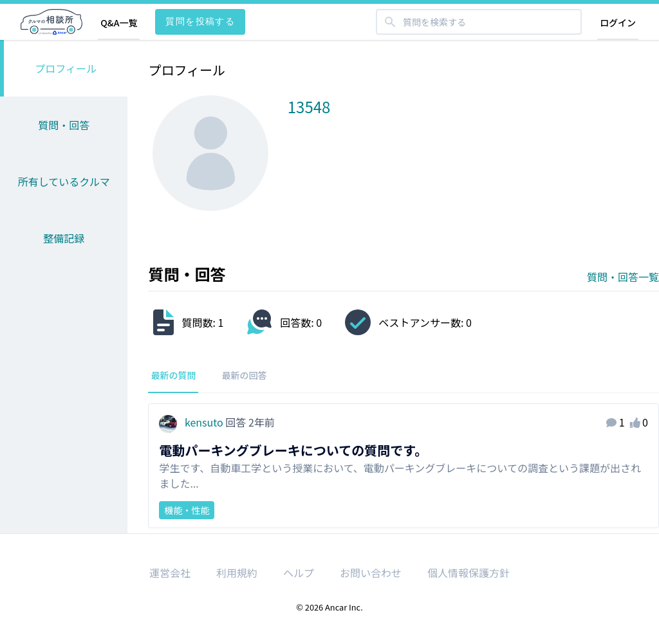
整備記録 (64, 238)
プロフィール (66, 68)
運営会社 (170, 573)
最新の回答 (244, 375)
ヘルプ (299, 573)
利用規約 (237, 573)
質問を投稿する (200, 21)
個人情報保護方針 (469, 573)
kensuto (192, 422)
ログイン (618, 23)
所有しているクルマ (64, 181)
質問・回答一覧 (623, 277)
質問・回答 (64, 125)
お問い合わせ (371, 573)
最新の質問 (173, 375)
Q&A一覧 (119, 23)
